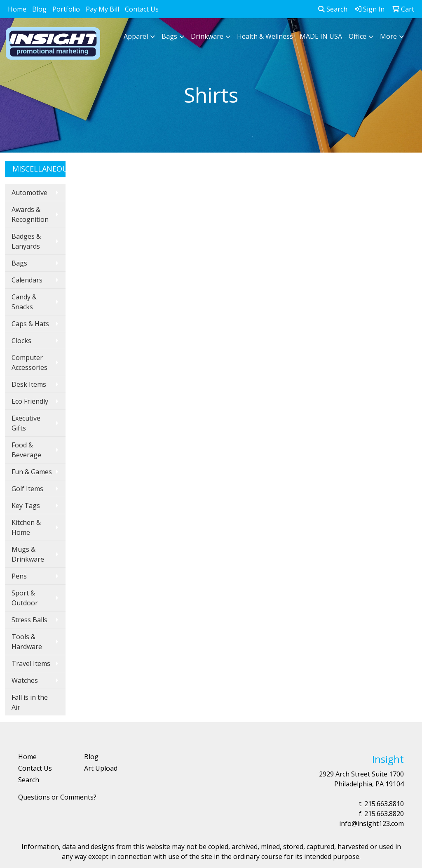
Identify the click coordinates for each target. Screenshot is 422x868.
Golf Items (27, 489)
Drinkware (207, 36)
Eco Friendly (30, 401)
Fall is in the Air (30, 702)
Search (333, 9)
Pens (19, 576)
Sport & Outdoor (25, 598)
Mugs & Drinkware (28, 554)
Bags (169, 36)
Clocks (21, 341)
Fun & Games (32, 472)
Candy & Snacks (24, 302)
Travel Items (31, 663)
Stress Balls (29, 620)
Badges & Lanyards (26, 241)
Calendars (27, 280)
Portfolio (66, 9)
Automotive (29, 193)
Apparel (136, 36)
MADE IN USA (321, 36)
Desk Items (29, 384)
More (388, 36)
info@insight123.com (372, 823)
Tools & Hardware (27, 642)
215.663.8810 (384, 804)
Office (358, 36)
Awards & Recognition (30, 214)
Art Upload (101, 768)
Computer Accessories (29, 362)
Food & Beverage (26, 450)
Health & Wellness (265, 36)
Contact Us (142, 9)
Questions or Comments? (57, 797)
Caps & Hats (30, 324)
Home (17, 9)
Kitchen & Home (26, 527)
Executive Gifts (26, 423)
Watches (25, 680)
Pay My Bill (102, 9)
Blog (39, 9)
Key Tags (26, 506)
